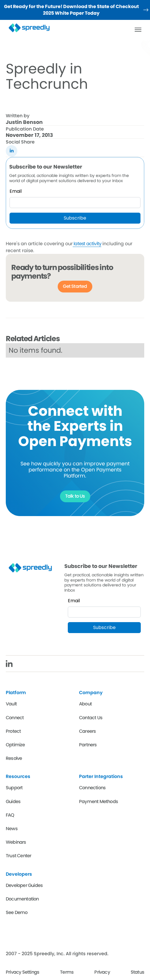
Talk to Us (75, 496)
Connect (15, 718)
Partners (88, 745)
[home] (31, 28)
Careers (87, 731)
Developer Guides (24, 885)
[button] (138, 30)
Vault (11, 704)
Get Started (75, 286)
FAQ (10, 815)
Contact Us (91, 718)
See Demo (17, 912)
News (12, 829)
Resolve (14, 758)
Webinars (16, 842)
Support (14, 788)
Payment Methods (99, 801)
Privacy (102, 972)
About (85, 704)
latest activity (87, 244)
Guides (13, 801)
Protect (13, 731)
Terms (67, 972)
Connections (92, 788)
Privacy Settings (22, 972)
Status (137, 972)
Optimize (15, 745)
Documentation (22, 899)
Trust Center (18, 856)
